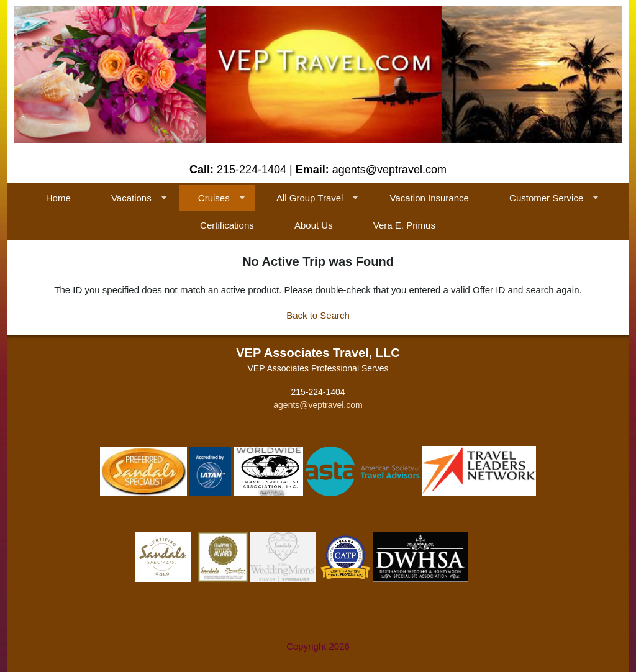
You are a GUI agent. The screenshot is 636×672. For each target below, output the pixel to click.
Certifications (227, 225)
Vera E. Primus (404, 225)
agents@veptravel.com (318, 405)
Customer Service (546, 198)
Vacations (131, 198)
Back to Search (318, 315)
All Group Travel (310, 198)
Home (58, 198)
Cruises (214, 198)
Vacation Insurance (429, 198)
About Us (314, 225)
